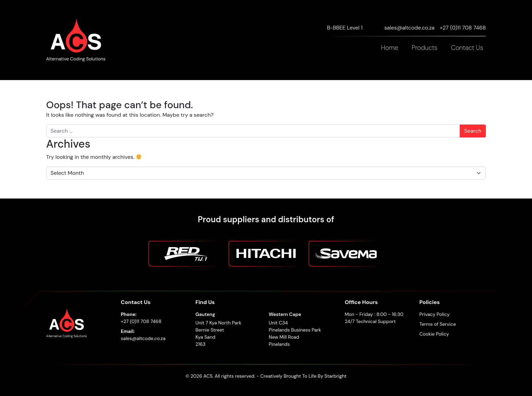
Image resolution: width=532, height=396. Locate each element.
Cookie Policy (434, 334)
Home (389, 48)
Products (424, 48)
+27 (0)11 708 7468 (463, 28)
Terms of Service (438, 324)
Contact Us (467, 48)
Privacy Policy (434, 314)
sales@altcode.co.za (410, 28)
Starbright (335, 376)
